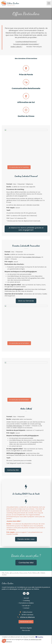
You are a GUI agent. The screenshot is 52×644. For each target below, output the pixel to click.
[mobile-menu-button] (49, 3)
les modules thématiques (32, 257)
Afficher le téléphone (27, 617)
